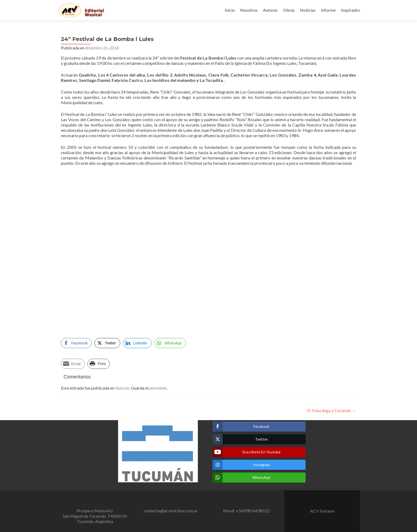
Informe (328, 10)
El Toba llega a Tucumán (332, 410)
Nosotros (249, 10)
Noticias (308, 10)
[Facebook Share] (76, 343)
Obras (289, 10)
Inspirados (351, 10)
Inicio (230, 10)
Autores (270, 10)
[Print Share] (99, 364)
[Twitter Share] (107, 343)
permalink (158, 388)
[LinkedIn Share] (137, 343)
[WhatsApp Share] (170, 343)
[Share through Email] (73, 364)
